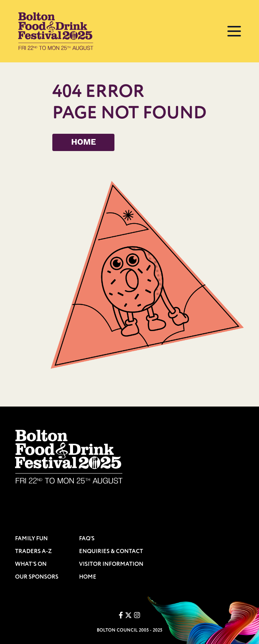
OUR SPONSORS (37, 577)
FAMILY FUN (31, 539)
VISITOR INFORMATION (111, 564)
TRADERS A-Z (34, 551)
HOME (84, 142)
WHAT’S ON (31, 564)
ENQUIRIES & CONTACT (111, 551)
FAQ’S (87, 539)
